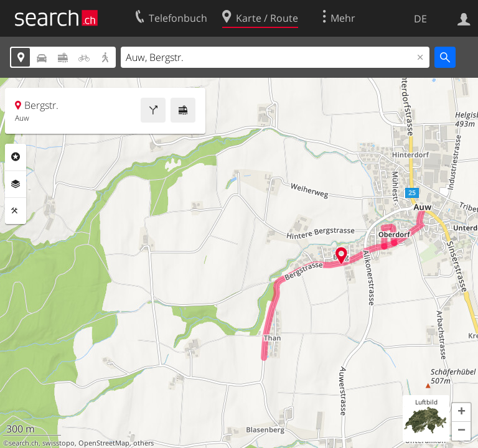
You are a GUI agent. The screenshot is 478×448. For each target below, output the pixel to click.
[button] (461, 413)
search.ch (24, 443)
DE (420, 19)
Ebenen (16, 184)
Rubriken (16, 157)
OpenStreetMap (104, 443)
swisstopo (59, 443)
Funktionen (16, 211)
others (143, 443)
